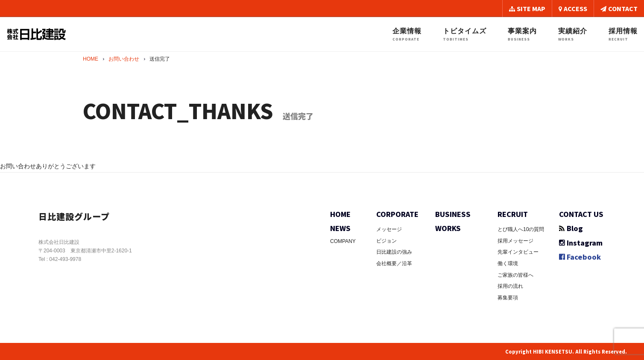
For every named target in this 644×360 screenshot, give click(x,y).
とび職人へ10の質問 (521, 229)
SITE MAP (527, 9)
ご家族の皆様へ (515, 275)
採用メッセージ (515, 241)
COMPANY (343, 241)
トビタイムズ (465, 34)
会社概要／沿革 (394, 263)
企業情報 (407, 34)
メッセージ (389, 229)
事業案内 (522, 34)
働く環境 (508, 263)
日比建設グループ (78, 216)
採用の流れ (510, 286)
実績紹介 (573, 34)
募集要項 (508, 298)
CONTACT (619, 9)
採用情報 (623, 34)
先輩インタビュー (518, 252)
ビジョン (386, 241)
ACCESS (573, 9)
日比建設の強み (394, 252)
